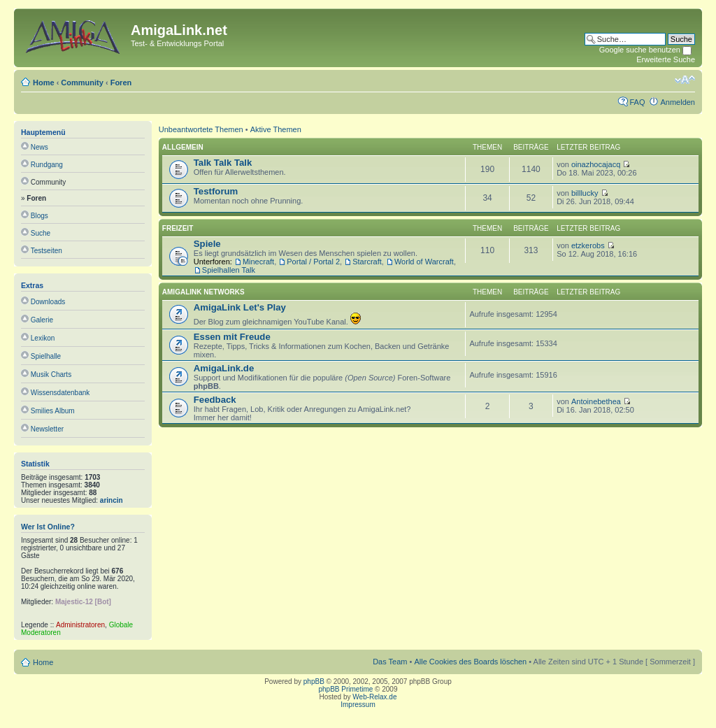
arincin (112, 500)
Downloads (48, 302)
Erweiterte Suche (666, 59)
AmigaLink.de (224, 368)
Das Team (390, 662)
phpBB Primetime (346, 689)
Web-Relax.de (374, 697)
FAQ (637, 102)
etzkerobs (588, 245)
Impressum (358, 705)
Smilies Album (53, 411)
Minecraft (258, 262)
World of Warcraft (424, 262)
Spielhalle (46, 356)
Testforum (216, 191)
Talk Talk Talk (223, 163)
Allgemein (183, 147)
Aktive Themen (276, 129)
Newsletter (47, 429)
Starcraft (367, 262)
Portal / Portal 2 (313, 262)
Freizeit (178, 228)
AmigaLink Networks (203, 292)
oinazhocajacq (596, 164)
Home (44, 83)
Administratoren (80, 625)
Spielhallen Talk (229, 270)
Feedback (215, 400)
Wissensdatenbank (60, 393)
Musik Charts (51, 374)
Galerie (42, 320)
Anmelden (678, 102)
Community (82, 83)
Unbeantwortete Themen (201, 129)
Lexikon (43, 338)
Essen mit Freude (232, 337)
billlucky (585, 193)
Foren (121, 83)
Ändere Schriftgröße (685, 80)
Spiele (207, 244)
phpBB (314, 681)
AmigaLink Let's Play (240, 307)
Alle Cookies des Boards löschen (470, 662)
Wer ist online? (48, 527)
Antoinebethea (596, 401)
